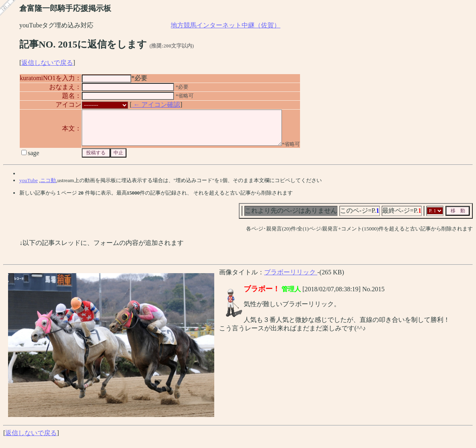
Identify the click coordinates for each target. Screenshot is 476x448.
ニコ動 (48, 188)
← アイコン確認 (156, 105)
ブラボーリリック (291, 279)
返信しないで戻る (47, 63)
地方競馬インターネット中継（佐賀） (226, 25)
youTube (29, 188)
